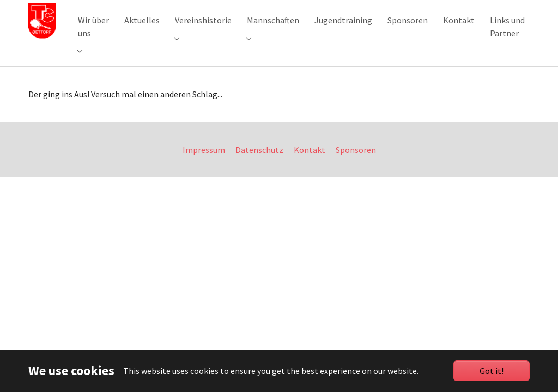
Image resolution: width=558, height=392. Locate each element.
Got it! (492, 371)
